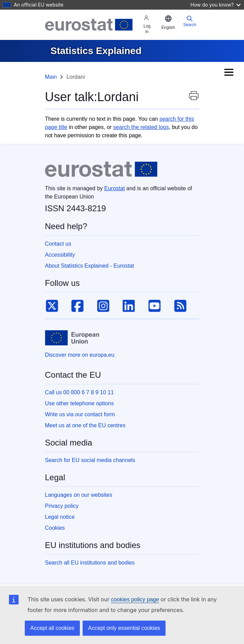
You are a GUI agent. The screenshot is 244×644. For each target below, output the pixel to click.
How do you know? (215, 5)
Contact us (58, 244)
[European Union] (72, 338)
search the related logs (141, 127)
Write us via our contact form (80, 414)
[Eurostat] (89, 25)
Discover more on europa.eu (80, 355)
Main (51, 77)
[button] (168, 23)
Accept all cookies (52, 628)
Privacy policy (62, 506)
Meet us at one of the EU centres (85, 425)
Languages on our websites (79, 495)
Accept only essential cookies (124, 628)
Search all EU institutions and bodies (90, 563)
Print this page (194, 99)
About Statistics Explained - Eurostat (90, 266)
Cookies (55, 528)
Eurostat (115, 188)
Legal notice (60, 517)
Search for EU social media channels (90, 460)
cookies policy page (135, 599)
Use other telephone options (79, 403)
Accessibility (60, 255)
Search (190, 21)
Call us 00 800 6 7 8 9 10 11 (79, 392)
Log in (147, 25)
